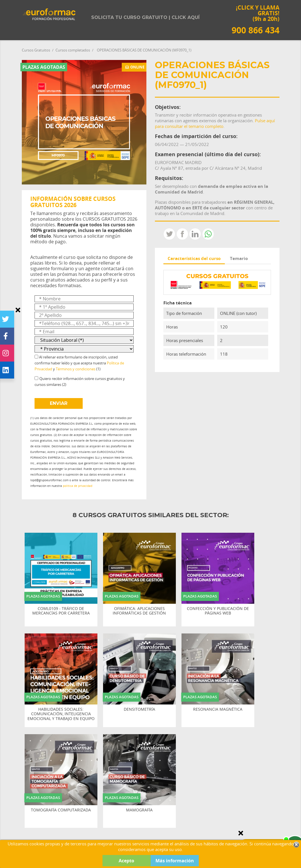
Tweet (169, 234)
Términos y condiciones (76, 369)
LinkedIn (195, 234)
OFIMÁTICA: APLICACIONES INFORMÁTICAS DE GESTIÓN (139, 611)
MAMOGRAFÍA (139, 810)
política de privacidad (78, 486)
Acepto (126, 861)
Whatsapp (208, 234)
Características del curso (194, 258)
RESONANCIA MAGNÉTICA (218, 709)
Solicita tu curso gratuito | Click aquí (145, 17)
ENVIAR (59, 403)
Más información (175, 861)
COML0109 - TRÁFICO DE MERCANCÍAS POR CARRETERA (61, 611)
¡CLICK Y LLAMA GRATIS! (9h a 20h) (256, 19)
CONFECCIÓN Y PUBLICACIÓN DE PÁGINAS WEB (218, 611)
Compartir (182, 234)
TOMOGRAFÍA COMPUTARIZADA (61, 810)
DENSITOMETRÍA (139, 709)
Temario (239, 258)
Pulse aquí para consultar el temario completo (215, 123)
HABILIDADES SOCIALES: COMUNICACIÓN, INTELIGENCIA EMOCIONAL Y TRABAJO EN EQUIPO (61, 714)
